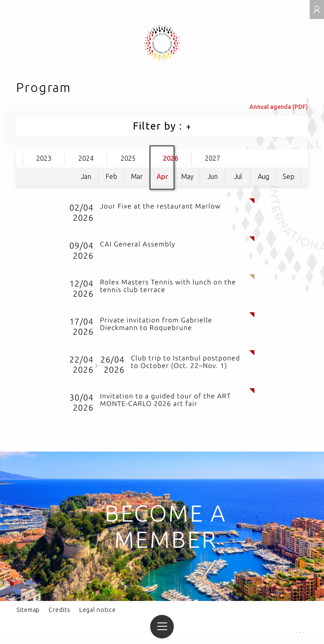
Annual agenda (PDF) (279, 107)
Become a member (166, 526)
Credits (59, 610)
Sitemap (28, 610)
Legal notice (98, 610)
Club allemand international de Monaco (162, 43)
